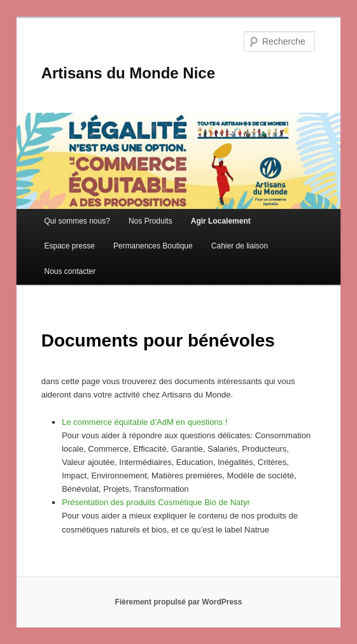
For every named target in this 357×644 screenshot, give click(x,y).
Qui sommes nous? (77, 221)
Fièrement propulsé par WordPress (179, 602)
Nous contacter (70, 271)
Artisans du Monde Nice (128, 73)
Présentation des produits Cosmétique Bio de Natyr (156, 502)
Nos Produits (150, 221)
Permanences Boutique (153, 246)
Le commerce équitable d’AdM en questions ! (144, 422)
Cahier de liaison (240, 246)
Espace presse (69, 246)
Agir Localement (221, 221)
